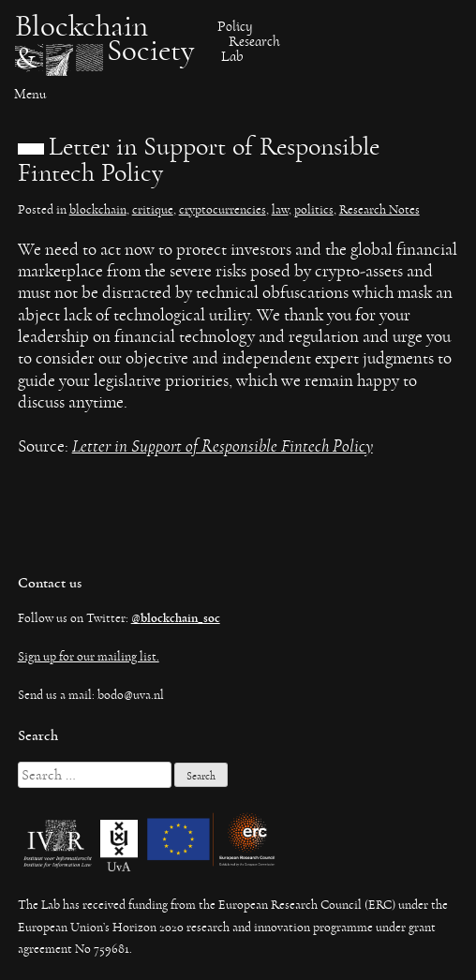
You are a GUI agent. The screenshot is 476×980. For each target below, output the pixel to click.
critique (153, 210)
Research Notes (379, 210)
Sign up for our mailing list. (89, 657)
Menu (30, 94)
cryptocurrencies (223, 210)
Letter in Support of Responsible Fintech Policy (223, 446)
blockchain (98, 210)
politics (314, 210)
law (280, 210)
